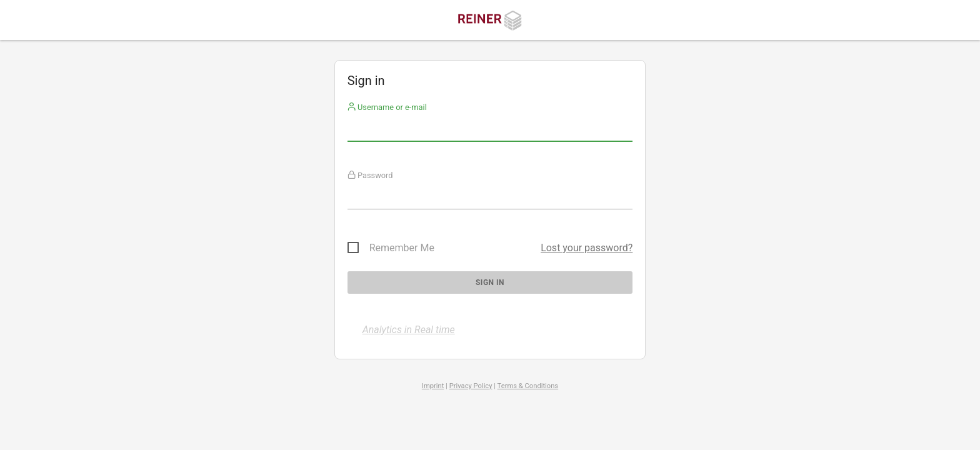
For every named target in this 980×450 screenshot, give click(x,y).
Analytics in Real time (409, 330)
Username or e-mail (387, 107)
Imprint (433, 386)
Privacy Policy (471, 386)
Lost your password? (587, 248)
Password (370, 175)
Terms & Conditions (528, 386)
